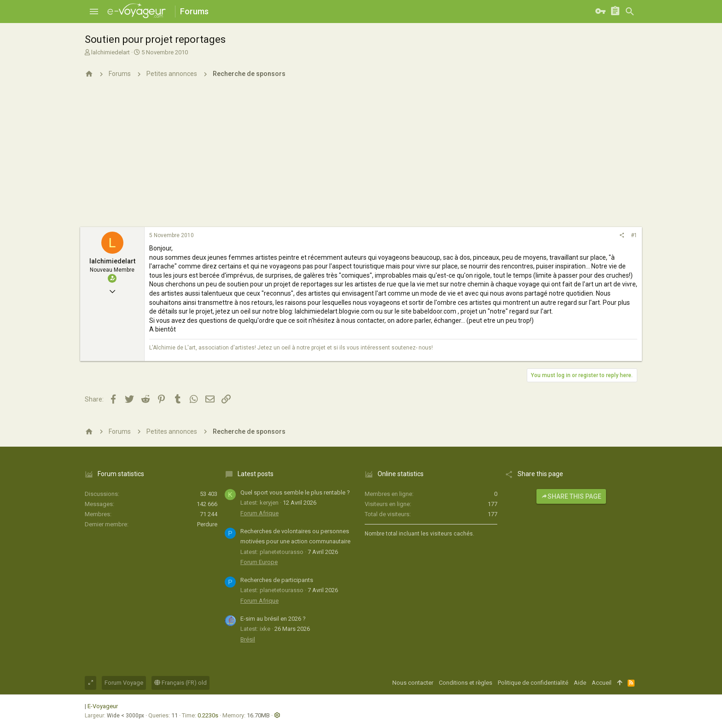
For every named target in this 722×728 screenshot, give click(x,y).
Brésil (248, 639)
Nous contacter (413, 683)
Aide (580, 683)
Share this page (571, 496)
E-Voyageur (103, 706)
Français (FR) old (180, 683)
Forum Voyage (124, 683)
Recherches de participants (277, 580)
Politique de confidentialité (533, 683)
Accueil (602, 683)
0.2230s (208, 715)
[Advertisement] (361, 158)
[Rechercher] (630, 12)
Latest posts (256, 474)
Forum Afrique (259, 513)
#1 (634, 235)
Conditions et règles (466, 683)
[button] (94, 12)
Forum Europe (259, 562)
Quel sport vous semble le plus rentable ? (295, 492)
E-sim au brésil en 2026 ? (273, 619)
